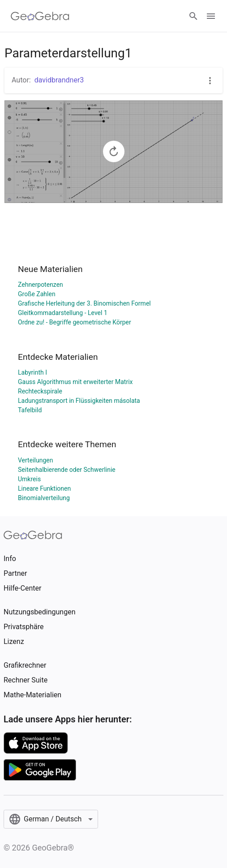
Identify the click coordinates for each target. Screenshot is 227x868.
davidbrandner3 (59, 80)
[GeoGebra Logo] (40, 16)
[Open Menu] (211, 16)
